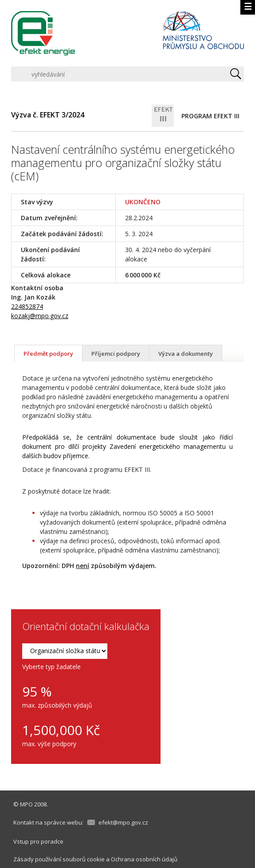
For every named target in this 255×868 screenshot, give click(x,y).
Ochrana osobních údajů (144, 859)
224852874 (27, 306)
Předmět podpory (48, 354)
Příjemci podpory (116, 354)
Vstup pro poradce (38, 841)
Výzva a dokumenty (186, 354)
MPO (26, 804)
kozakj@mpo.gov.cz (40, 316)
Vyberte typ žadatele (51, 667)
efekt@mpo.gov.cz (123, 822)
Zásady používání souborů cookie (59, 859)
